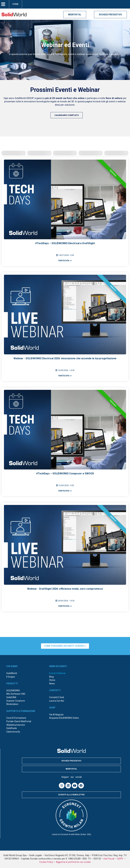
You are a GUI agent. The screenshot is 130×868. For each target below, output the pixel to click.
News (52, 683)
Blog (51, 676)
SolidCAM (11, 697)
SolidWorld (12, 673)
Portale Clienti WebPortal (19, 721)
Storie (52, 680)
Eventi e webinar (58, 673)
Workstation (12, 704)
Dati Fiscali (109, 858)
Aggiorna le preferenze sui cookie (73, 862)
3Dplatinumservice (16, 725)
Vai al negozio (56, 714)
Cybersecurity (13, 731)
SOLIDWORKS (13, 690)
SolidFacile (12, 728)
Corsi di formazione (16, 718)
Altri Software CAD (16, 694)
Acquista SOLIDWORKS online (64, 718)
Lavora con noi (57, 700)
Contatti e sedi (57, 697)
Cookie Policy (46, 862)
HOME (16, 4)
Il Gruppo (11, 676)
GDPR (120, 858)
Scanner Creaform (16, 700)
